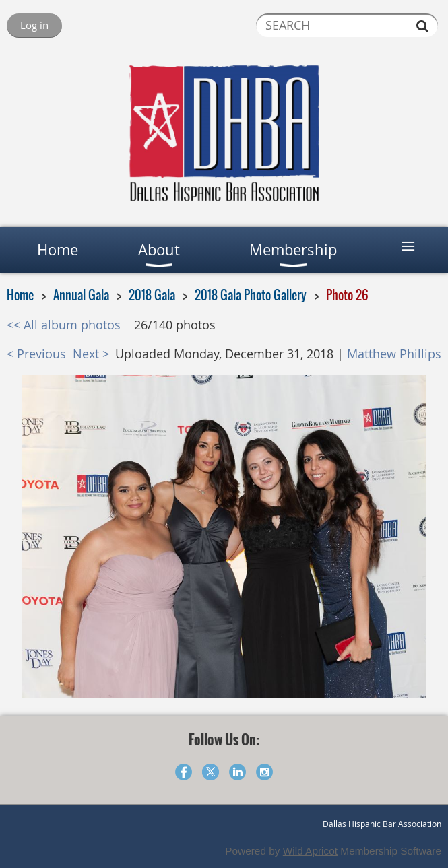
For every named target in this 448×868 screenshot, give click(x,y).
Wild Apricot (310, 851)
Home (20, 295)
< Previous (36, 354)
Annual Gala (81, 295)
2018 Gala (152, 295)
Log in (34, 25)
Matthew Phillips (394, 354)
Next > (91, 354)
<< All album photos (64, 325)
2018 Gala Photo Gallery (251, 295)
